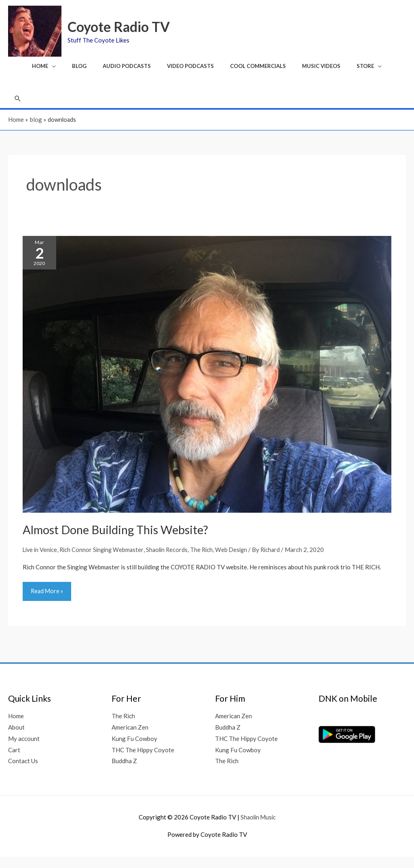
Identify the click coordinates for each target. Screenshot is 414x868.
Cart (14, 761)
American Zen (130, 739)
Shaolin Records (172, 560)
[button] (18, 108)
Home (16, 727)
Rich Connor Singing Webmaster (105, 560)
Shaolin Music (258, 828)
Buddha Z (124, 772)
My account (24, 749)
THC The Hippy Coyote (143, 761)
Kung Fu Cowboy (134, 749)
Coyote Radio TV (124, 28)
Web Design (239, 560)
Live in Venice (41, 560)
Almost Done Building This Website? (120, 540)
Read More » (48, 599)
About (16, 739)
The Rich (208, 560)
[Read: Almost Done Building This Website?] (207, 384)
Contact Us (23, 772)
